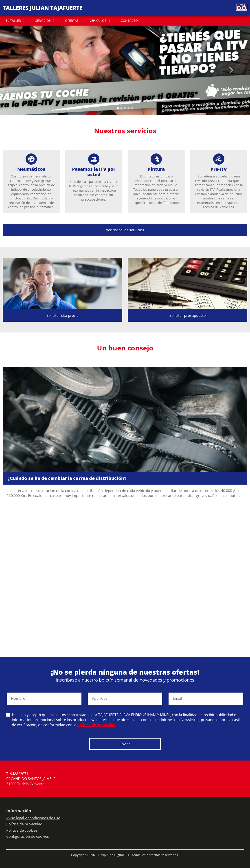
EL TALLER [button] (13, 21)
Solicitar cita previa (62, 315)
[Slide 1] (121, 108)
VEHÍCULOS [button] (98, 21)
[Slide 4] (132, 108)
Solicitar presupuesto (188, 315)
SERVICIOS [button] (43, 21)
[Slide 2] (125, 108)
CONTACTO (129, 21)
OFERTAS (72, 21)
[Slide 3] (129, 108)
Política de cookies (22, 830)
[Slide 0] (118, 108)
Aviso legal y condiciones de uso (33, 818)
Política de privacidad (24, 824)
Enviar (125, 744)
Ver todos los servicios (125, 230)
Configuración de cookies (28, 836)
